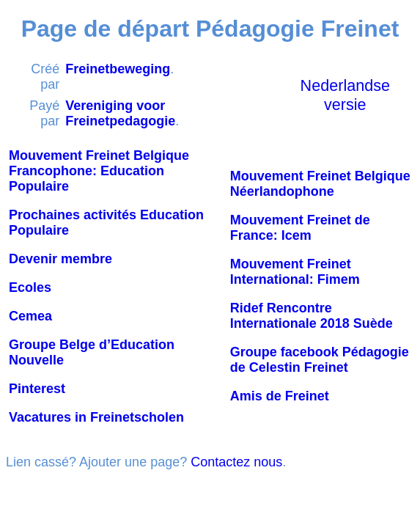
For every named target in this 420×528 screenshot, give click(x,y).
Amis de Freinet (280, 396)
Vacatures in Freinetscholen (96, 417)
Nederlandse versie (345, 95)
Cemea (30, 316)
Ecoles (30, 287)
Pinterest (37, 389)
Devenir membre (60, 259)
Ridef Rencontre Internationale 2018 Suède (312, 316)
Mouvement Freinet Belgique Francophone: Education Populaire (99, 171)
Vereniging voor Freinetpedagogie (120, 113)
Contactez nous (236, 462)
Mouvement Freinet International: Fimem (295, 272)
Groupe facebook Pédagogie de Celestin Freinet (320, 360)
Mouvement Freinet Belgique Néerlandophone (320, 184)
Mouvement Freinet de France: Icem (300, 228)
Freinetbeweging (118, 69)
